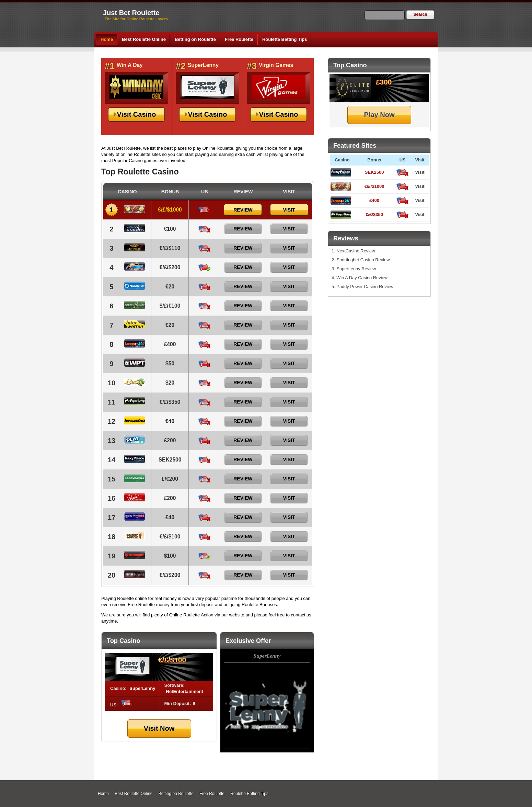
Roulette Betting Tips (285, 39)
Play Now (379, 115)
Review (243, 210)
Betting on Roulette (195, 39)
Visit (420, 172)
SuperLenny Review (356, 269)
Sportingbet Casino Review (363, 260)
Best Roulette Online (144, 39)
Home (107, 39)
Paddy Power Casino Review (365, 287)
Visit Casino (136, 114)
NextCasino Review (356, 251)
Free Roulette (239, 39)
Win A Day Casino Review (362, 278)
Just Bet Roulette (131, 13)
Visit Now (159, 728)
